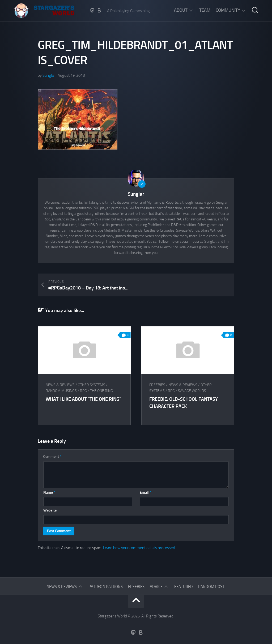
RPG (83, 391)
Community (228, 10)
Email (145, 492)
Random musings (61, 391)
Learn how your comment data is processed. (139, 548)
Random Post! (212, 587)
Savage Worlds (192, 391)
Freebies (157, 385)
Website (50, 510)
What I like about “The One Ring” (83, 399)
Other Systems (92, 385)
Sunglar (49, 75)
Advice (156, 587)
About (181, 10)
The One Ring (101, 391)
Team (205, 10)
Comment (52, 457)
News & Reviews (60, 385)
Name (49, 492)
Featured (184, 587)
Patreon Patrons (106, 587)
